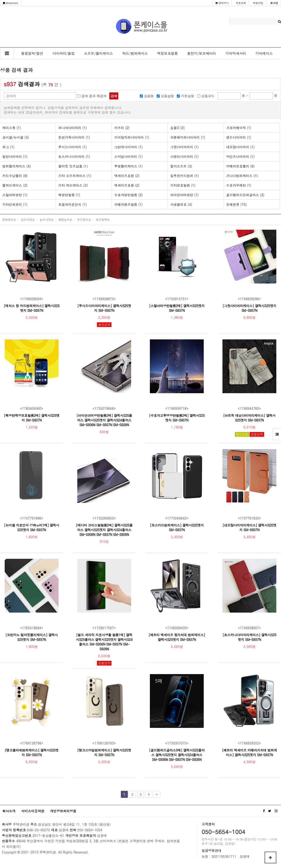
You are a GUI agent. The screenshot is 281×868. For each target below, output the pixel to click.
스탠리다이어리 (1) (184, 156)
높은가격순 (47, 220)
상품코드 (208, 96)
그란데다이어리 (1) (128, 147)
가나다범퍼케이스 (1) (242, 176)
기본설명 (188, 96)
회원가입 (258, 3)
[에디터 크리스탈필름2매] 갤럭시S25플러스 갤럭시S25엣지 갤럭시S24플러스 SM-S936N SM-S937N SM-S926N (104, 530)
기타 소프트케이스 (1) (75, 176)
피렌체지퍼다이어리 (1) (188, 137)
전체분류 (237, 204)
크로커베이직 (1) (239, 128)
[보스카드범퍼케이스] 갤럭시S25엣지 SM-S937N (177, 527)
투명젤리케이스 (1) (128, 166)
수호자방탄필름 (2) (128, 195)
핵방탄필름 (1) (69, 195)
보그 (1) (8, 147)
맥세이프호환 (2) (127, 176)
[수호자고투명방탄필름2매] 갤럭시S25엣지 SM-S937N (177, 418)
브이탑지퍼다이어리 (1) (132, 137)
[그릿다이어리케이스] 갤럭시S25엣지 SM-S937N (249, 308)
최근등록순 (103, 220)
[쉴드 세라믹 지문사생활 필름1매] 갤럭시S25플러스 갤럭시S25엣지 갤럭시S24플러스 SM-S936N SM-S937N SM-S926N (104, 642)
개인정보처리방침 (63, 811)
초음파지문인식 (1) (72, 204)
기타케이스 (264, 53)
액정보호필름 (167, 53)
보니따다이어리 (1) (72, 128)
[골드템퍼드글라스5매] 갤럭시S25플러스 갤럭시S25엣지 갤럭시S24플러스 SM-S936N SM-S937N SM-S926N (177, 755)
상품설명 (167, 96)
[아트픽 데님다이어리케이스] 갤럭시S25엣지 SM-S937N (249, 418)
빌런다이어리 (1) (15, 156)
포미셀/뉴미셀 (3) (16, 137)
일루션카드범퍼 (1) (184, 176)
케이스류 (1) (12, 128)
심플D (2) (177, 128)
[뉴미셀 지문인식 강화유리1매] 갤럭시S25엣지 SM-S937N (32, 527)
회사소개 (9, 811)
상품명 (149, 96)
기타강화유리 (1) (15, 204)
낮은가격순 (28, 220)
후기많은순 (84, 220)
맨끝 (157, 794)
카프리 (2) (122, 128)
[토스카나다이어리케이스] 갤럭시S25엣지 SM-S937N (249, 637)
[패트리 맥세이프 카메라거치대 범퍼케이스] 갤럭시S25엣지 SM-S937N (249, 752)
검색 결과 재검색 (94, 96)
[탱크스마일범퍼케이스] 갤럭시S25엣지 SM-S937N (104, 752)
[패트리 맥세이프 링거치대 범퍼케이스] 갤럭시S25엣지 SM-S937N (177, 637)
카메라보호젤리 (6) (240, 166)
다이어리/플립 (63, 53)
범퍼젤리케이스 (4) (17, 166)
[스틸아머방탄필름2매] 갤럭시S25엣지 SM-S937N (177, 308)
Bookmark (11, 3)
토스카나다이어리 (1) (74, 156)
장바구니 (222, 3)
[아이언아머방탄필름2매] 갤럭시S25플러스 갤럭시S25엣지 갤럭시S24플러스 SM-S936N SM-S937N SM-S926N (104, 420)
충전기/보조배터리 (202, 53)
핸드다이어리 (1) (239, 137)
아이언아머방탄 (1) (184, 195)
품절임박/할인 (32, 53)
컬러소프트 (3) (181, 166)
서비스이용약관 (33, 811)
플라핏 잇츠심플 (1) (73, 166)
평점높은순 (65, 220)
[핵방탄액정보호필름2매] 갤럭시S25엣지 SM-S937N (32, 418)
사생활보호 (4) (181, 204)
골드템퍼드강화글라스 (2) (245, 195)
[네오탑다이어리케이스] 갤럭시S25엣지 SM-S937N (249, 527)
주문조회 (241, 3)
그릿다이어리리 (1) (184, 147)
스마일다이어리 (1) (128, 156)
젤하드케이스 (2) (15, 185)
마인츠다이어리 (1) (240, 156)
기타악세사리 (236, 53)
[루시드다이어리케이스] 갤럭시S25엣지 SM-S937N (104, 308)
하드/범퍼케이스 (135, 53)
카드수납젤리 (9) (15, 176)
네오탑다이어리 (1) (240, 147)
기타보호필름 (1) (183, 185)
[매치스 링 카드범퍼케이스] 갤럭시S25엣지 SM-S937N (32, 308)
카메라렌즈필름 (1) (128, 204)
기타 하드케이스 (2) (73, 185)
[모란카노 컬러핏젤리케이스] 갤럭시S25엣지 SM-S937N (32, 637)
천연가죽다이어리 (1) (74, 137)
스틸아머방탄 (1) (15, 195)
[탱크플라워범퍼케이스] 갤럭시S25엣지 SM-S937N (32, 752)
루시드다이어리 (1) (72, 147)
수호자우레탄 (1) (239, 185)
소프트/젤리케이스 (99, 53)
